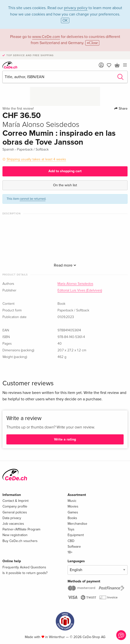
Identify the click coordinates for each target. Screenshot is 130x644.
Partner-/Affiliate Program (21, 529)
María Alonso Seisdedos (75, 284)
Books (72, 518)
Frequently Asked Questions (24, 567)
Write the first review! (18, 109)
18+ (70, 552)
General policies (15, 512)
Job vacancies (13, 524)
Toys (71, 529)
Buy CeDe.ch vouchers (20, 541)
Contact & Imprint (15, 501)
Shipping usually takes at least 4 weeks (36, 159)
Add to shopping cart (65, 171)
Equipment (76, 535)
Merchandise (77, 524)
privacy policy (76, 8)
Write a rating (65, 439)
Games (73, 512)
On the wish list (65, 185)
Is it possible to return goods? (25, 573)
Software (74, 547)
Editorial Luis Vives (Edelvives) (80, 290)
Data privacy (12, 518)
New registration (15, 535)
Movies (73, 506)
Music (72, 501)
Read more (65, 265)
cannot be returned (33, 199)
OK (65, 20)
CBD (71, 541)
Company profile (15, 506)
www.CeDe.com (46, 37)
